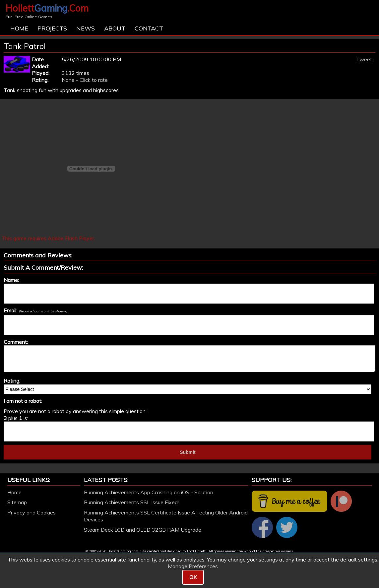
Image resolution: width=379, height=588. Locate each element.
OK (193, 577)
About (115, 28)
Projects (52, 28)
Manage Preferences (193, 566)
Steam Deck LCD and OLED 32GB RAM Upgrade (143, 530)
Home (19, 28)
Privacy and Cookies (32, 512)
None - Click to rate (85, 80)
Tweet (364, 59)
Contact (149, 28)
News (86, 28)
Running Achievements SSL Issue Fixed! (131, 502)
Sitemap (17, 502)
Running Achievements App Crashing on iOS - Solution (149, 492)
